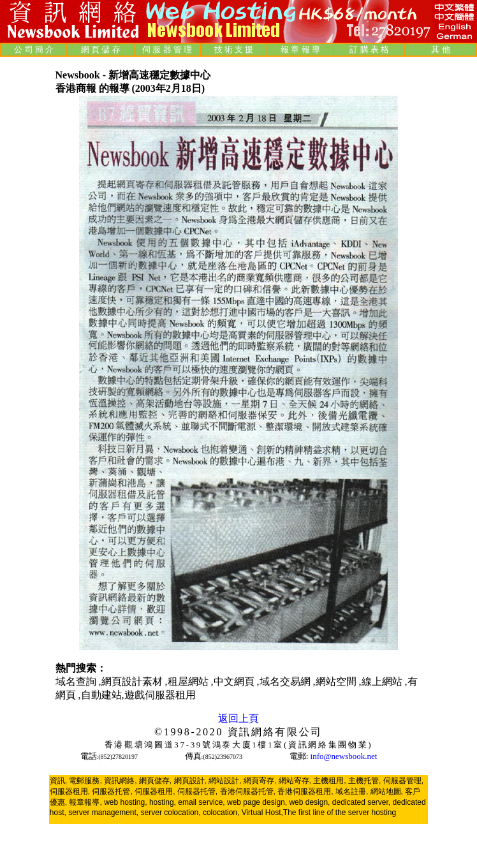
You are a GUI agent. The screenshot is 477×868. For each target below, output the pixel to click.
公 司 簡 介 (34, 49)
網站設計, (225, 781)
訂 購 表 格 (369, 49)
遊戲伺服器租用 (160, 695)
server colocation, (171, 813)
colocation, (221, 813)
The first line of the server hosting (340, 813)
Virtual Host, (262, 813)
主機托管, (364, 781)
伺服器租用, (70, 791)
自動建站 (101, 695)
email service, (201, 802)
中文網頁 (235, 681)
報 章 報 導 (300, 49)
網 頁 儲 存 (101, 49)
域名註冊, (352, 791)
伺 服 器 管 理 (167, 49)
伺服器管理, (403, 781)
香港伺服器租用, (305, 791)
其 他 (440, 49)
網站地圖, (387, 791)
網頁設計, (190, 781)
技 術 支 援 (234, 49)
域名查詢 (77, 681)
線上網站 (383, 681)
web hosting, (125, 802)
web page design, (257, 802)
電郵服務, (85, 781)
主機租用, (329, 781)
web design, (309, 802)
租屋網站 (189, 681)
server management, (104, 813)
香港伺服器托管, (248, 791)
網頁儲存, (155, 781)
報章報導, (85, 802)
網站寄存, (295, 781)
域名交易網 (286, 681)
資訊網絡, (120, 781)
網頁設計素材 (133, 681)
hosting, (163, 802)
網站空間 (337, 681)
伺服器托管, (112, 791)
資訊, (58, 781)
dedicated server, (361, 802)
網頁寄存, (260, 781)
